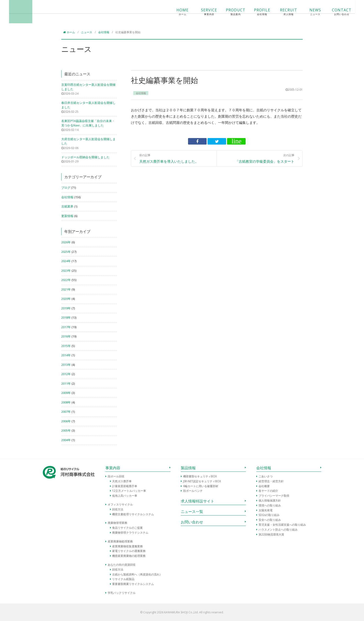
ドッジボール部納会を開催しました (85, 157)
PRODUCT (202, 12)
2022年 (66, 280)
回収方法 (118, 509)
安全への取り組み (270, 520)
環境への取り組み (270, 505)
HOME (149, 12)
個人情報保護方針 (270, 500)
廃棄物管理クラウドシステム (130, 533)
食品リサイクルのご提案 (127, 528)
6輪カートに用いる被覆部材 (201, 486)
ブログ (66, 188)
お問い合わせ (192, 522)
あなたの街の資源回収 (122, 565)
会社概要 (264, 486)
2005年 (66, 430)
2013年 (66, 365)
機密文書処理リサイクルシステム (133, 514)
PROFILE (228, 12)
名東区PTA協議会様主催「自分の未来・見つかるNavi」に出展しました (88, 123)
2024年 (66, 261)
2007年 (66, 412)
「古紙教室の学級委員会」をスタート (257, 158)
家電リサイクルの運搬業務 (129, 551)
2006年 (66, 421)
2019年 (66, 308)
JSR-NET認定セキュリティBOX (202, 481)
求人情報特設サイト (198, 501)
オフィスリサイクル (120, 504)
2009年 (66, 393)
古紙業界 (67, 206)
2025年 (66, 252)
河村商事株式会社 (54, 12)
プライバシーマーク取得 (274, 496)
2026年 (66, 242)
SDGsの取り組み (269, 515)
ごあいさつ (266, 476)
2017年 (66, 327)
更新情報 (67, 216)
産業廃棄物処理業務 (120, 541)
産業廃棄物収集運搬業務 (127, 546)
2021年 (66, 289)
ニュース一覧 (192, 512)
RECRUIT (255, 12)
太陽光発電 (266, 510)
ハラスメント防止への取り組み (278, 530)
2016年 (66, 336)
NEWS (281, 12)
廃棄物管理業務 (117, 523)
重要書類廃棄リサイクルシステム (133, 584)
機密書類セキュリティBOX (200, 476)
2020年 (66, 299)
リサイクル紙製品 (123, 579)
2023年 (66, 271)
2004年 (66, 440)
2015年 (66, 346)
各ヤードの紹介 (268, 491)
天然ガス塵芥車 (122, 481)
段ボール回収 (116, 476)
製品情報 (188, 468)
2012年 (66, 374)
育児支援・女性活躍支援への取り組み (282, 525)
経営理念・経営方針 (271, 481)
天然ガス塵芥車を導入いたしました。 (176, 158)
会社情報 (67, 197)
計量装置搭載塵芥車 (125, 486)
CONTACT (308, 12)
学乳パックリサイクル (122, 593)
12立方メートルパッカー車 (129, 491)
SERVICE (175, 12)
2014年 (66, 355)
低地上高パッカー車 (125, 496)
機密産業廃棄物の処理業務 (129, 556)
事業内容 (113, 468)
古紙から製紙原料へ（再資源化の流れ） (137, 574)
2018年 (66, 317)
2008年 (66, 402)
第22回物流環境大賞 (271, 534)
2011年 (66, 383)
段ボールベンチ (193, 491)
